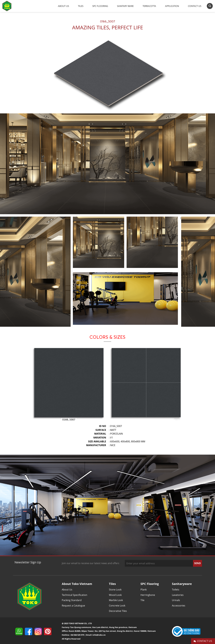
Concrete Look (117, 606)
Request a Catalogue (73, 606)
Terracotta (149, 6)
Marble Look (116, 600)
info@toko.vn (99, 635)
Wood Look (115, 595)
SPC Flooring (100, 6)
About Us (63, 6)
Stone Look (115, 590)
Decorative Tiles (118, 611)
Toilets (176, 590)
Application (172, 6)
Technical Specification (75, 595)
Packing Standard (72, 600)
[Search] (210, 6)
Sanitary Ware (125, 6)
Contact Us (195, 6)
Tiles (81, 6)
